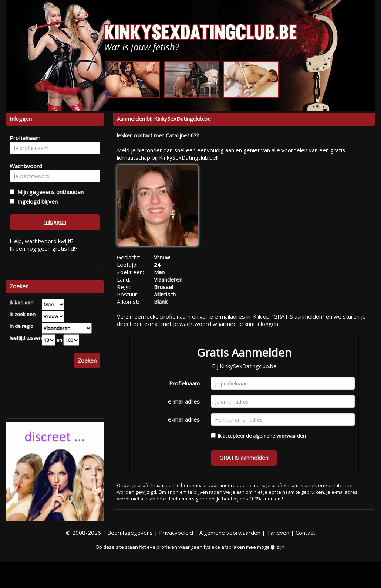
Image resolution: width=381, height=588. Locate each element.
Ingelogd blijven (36, 201)
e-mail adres (184, 401)
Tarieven (278, 533)
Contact (305, 533)
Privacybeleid (176, 533)
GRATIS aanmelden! (244, 458)
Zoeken (87, 360)
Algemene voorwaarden (230, 533)
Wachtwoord (24, 166)
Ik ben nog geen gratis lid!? (44, 248)
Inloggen (55, 222)
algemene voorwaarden (279, 436)
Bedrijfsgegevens (130, 533)
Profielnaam (184, 383)
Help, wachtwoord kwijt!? (42, 241)
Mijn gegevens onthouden (49, 192)
